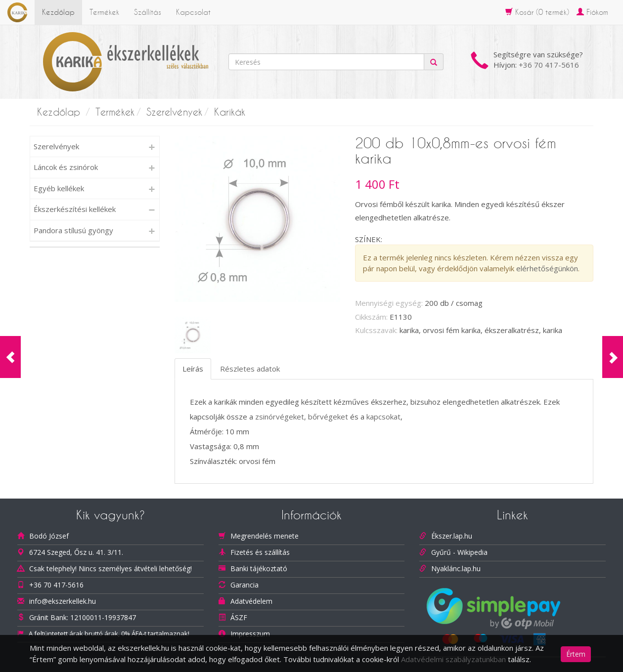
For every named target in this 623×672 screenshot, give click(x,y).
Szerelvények (174, 112)
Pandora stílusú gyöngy (73, 230)
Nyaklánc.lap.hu (456, 568)
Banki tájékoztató (259, 568)
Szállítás (148, 12)
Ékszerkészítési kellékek (75, 209)
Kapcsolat (193, 12)
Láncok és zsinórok (66, 167)
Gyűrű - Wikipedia (459, 552)
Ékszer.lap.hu (452, 536)
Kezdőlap (58, 12)
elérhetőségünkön (547, 268)
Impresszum (250, 634)
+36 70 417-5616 (549, 65)
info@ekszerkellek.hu (63, 601)
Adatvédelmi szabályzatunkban (453, 659)
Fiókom (592, 12)
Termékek (104, 12)
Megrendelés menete (265, 536)
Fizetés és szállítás (260, 552)
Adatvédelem (251, 601)
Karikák (230, 112)
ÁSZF (239, 617)
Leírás (193, 369)
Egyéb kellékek (59, 188)
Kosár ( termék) (537, 12)
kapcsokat (383, 417)
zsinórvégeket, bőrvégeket (302, 417)
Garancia (245, 585)
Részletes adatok (250, 369)
